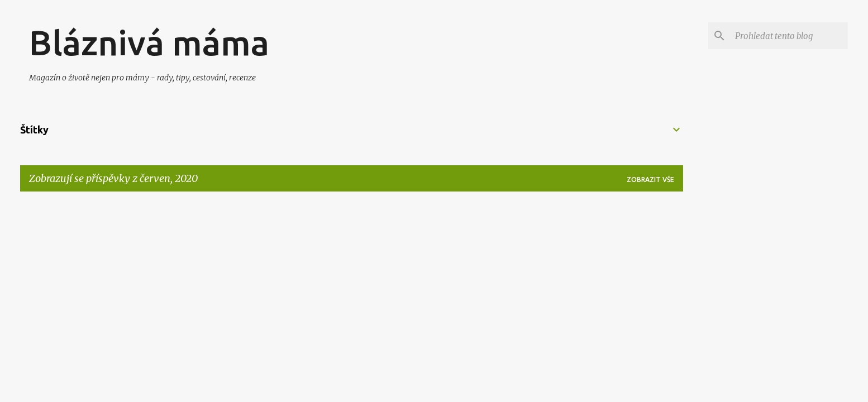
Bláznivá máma (149, 42)
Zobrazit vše (650, 180)
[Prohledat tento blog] (789, 36)
